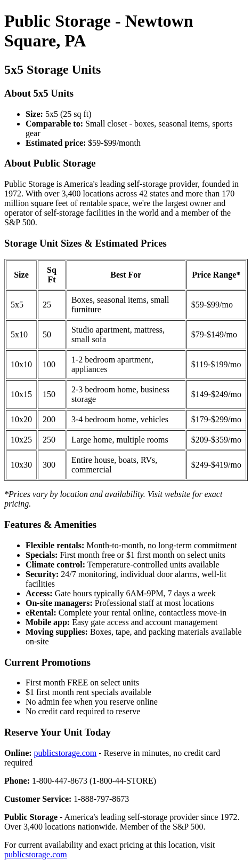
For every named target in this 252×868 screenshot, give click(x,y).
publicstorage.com (66, 753)
